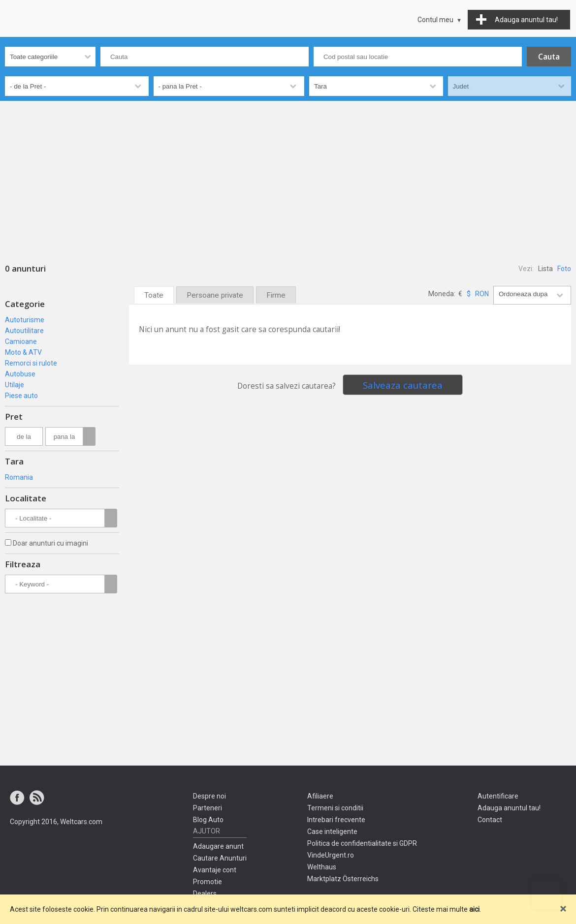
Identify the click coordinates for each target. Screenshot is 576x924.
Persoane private (215, 295)
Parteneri (208, 808)
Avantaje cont (215, 870)
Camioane (21, 341)
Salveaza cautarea (403, 385)
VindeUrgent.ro (331, 855)
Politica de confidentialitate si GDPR (362, 843)
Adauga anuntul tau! (509, 808)
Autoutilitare (24, 331)
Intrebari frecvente (336, 820)
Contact (490, 820)
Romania (19, 477)
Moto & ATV (23, 352)
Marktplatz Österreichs (343, 879)
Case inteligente (332, 832)
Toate (154, 295)
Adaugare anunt (218, 846)
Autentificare (498, 796)
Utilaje (15, 385)
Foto (564, 269)
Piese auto (21, 396)
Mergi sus (546, 894)
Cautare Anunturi (220, 858)
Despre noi (209, 796)
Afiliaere (320, 796)
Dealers (205, 893)
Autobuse (20, 374)
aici (474, 909)
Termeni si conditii (335, 808)
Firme (276, 295)
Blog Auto (208, 820)
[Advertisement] (288, 175)
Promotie (208, 882)
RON (482, 294)
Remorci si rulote (31, 363)
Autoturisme (25, 320)
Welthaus (322, 867)
